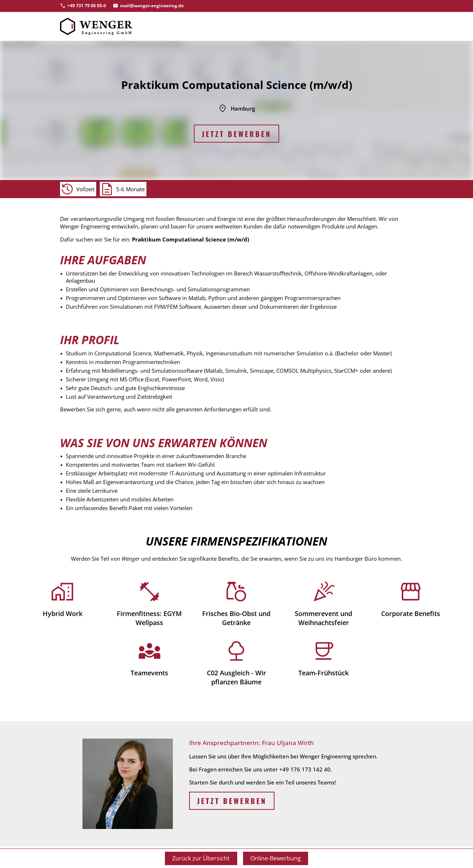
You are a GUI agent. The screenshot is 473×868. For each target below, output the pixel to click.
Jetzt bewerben (236, 134)
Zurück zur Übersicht (201, 858)
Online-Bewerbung (276, 858)
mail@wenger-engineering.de (152, 6)
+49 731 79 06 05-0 (87, 6)
